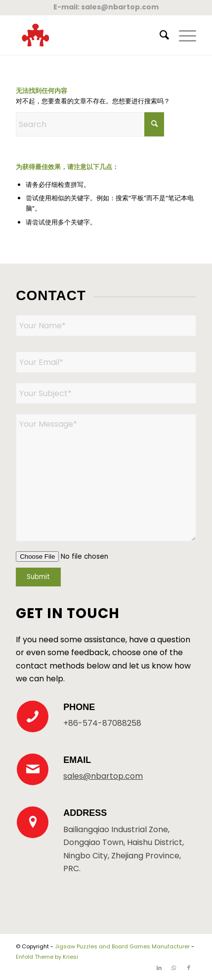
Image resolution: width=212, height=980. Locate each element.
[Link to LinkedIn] (159, 968)
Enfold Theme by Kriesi (47, 957)
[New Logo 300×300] (88, 35)
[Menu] (183, 35)
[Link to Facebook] (189, 968)
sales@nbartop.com (120, 7)
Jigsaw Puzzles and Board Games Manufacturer (122, 946)
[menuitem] (159, 35)
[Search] (159, 35)
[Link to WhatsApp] (174, 968)
